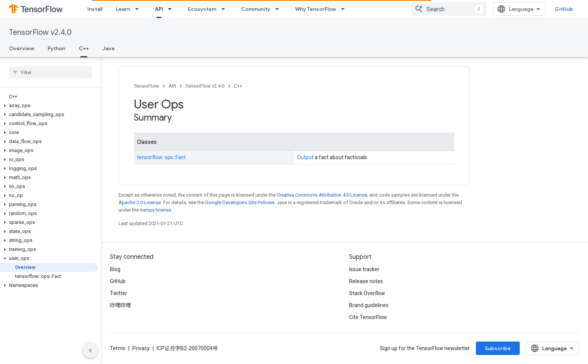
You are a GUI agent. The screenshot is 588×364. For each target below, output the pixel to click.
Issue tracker (364, 269)
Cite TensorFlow (368, 317)
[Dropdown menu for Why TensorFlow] (345, 9)
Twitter (118, 293)
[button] (49, 106)
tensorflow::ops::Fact (161, 157)
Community (256, 9)
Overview (22, 48)
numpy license (155, 210)
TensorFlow (146, 86)
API (172, 86)
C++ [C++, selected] (84, 48)
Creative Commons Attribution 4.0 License (322, 195)
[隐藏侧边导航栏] (90, 351)
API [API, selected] (159, 9)
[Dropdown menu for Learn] (139, 9)
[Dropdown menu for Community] (279, 9)
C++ (238, 86)
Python (56, 48)
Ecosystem (202, 9)
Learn (123, 9)
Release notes (366, 281)
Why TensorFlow (316, 9)
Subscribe (498, 348)
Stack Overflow (367, 293)
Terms (118, 348)
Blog (115, 269)
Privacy (141, 348)
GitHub (564, 9)
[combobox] (449, 9)
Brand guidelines (369, 305)
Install (95, 9)
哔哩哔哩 (120, 305)
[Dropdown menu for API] (172, 9)
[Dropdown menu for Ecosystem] (225, 9)
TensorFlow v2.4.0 (40, 32)
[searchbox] (50, 72)
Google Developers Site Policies (240, 202)
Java (108, 48)
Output (305, 157)
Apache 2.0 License (140, 202)
